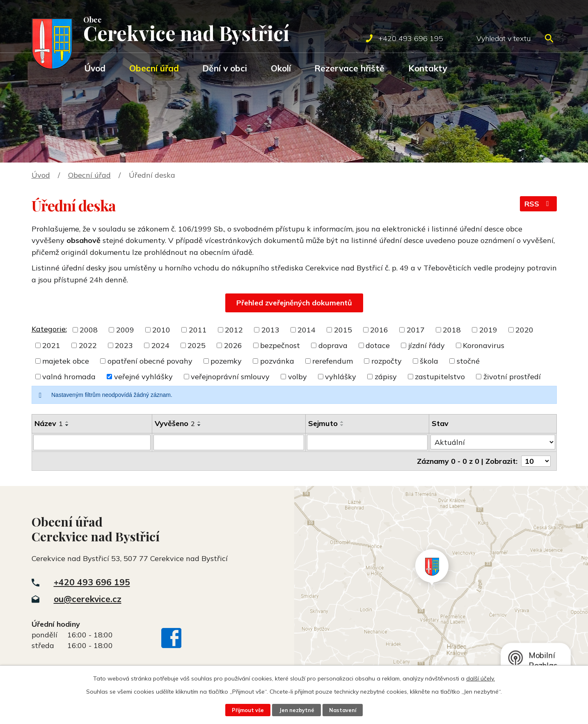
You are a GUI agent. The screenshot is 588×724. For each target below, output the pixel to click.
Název (49, 423)
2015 (343, 330)
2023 (124, 345)
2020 (524, 330)
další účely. (480, 678)
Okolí (281, 68)
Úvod (95, 68)
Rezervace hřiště (349, 68)
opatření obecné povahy (150, 361)
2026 (233, 345)
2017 (416, 330)
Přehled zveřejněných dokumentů (294, 303)
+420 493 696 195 (92, 582)
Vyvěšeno (175, 423)
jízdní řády (427, 345)
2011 (198, 330)
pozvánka (277, 361)
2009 (125, 330)
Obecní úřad (154, 68)
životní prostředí (512, 377)
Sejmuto (323, 423)
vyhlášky (341, 377)
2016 (379, 330)
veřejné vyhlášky (143, 377)
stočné (468, 361)
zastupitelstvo (440, 377)
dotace (378, 345)
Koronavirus (484, 345)
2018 (452, 330)
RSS (538, 204)
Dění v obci (225, 68)
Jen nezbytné (297, 710)
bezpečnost (280, 345)
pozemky (226, 361)
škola (429, 361)
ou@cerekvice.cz (88, 599)
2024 (160, 345)
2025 (197, 345)
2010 (161, 330)
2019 (488, 330)
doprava (333, 345)
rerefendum (333, 361)
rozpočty (387, 361)
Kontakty (428, 68)
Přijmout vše (248, 710)
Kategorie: (49, 329)
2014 (307, 330)
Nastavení (343, 710)
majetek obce (66, 361)
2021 (51, 345)
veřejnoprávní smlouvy (230, 377)
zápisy (386, 377)
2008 (89, 330)
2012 (234, 330)
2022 (88, 345)
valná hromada (69, 377)
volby (297, 377)
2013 (270, 330)
